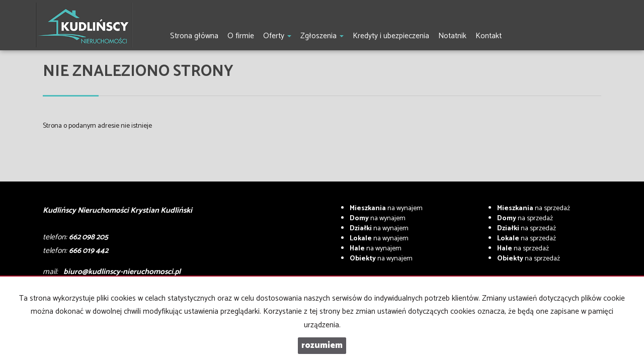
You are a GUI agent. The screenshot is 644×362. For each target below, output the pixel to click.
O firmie (241, 36)
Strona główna (194, 36)
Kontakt (489, 36)
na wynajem (386, 208)
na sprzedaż (534, 208)
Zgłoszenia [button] (322, 36)
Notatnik (452, 36)
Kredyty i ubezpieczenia (391, 36)
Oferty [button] (277, 36)
